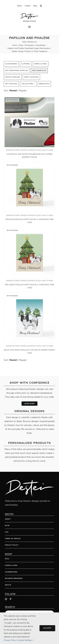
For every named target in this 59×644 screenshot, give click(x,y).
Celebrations (11, 572)
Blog (7, 525)
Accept (47, 628)
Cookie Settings (26, 640)
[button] (41, 6)
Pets (7, 559)
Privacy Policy (12, 545)
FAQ (7, 532)
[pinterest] (11, 599)
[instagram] (6, 599)
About (8, 519)
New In (8, 585)
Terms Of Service (13, 539)
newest (13, 91)
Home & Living (11, 565)
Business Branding (14, 578)
